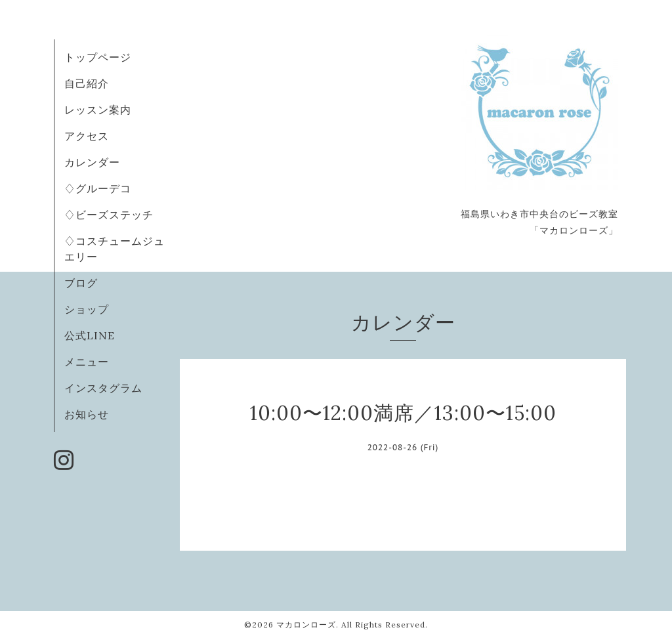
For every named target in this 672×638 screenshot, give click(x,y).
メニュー (87, 362)
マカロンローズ (306, 625)
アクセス (87, 136)
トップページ (98, 57)
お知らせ (87, 414)
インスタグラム (103, 388)
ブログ (81, 283)
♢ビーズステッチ (109, 215)
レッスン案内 (98, 110)
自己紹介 (87, 83)
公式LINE (90, 335)
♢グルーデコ (98, 188)
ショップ (87, 309)
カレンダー (92, 162)
